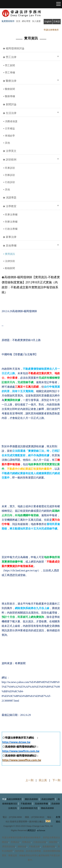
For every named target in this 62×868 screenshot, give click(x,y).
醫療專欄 (10, 96)
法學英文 (11, 151)
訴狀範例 (11, 159)
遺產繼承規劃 (49, 846)
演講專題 (11, 197)
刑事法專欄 (11, 222)
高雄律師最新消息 (29, 808)
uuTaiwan (41, 830)
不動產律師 (26, 804)
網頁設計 (32, 830)
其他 (7, 143)
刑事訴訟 (26, 842)
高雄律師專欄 (41, 804)
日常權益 (10, 128)
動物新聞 (10, 268)
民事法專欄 (11, 214)
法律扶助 (10, 261)
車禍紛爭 (10, 136)
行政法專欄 (11, 229)
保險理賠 (53, 842)
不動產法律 (34, 846)
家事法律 (11, 237)
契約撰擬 (20, 851)
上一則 (29, 780)
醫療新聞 (10, 89)
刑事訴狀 (10, 175)
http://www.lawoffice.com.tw (22, 760)
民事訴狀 (10, 168)
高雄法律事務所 (14, 799)
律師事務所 (35, 838)
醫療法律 (11, 81)
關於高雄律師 (31, 799)
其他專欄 (11, 245)
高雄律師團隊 (50, 851)
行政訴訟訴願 (40, 842)
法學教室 (11, 206)
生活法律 (11, 113)
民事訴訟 (15, 842)
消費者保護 (11, 121)
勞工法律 (11, 57)
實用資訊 (10, 254)
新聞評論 (11, 104)
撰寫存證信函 (9, 846)
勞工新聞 (10, 65)
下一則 (56, 780)
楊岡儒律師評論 (15, 48)
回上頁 (43, 780)
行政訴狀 (10, 182)
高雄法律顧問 (48, 799)
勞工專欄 (10, 72)
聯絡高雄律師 (47, 808)
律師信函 (22, 846)
